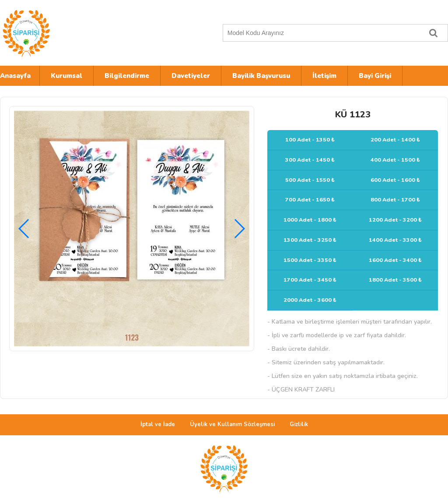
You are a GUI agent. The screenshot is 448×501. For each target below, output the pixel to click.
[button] (239, 229)
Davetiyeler (191, 76)
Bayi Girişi (375, 76)
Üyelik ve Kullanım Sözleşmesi (232, 424)
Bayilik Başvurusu (261, 76)
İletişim (324, 76)
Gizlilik (299, 424)
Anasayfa (15, 76)
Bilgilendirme (127, 76)
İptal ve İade (158, 424)
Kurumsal (66, 76)
